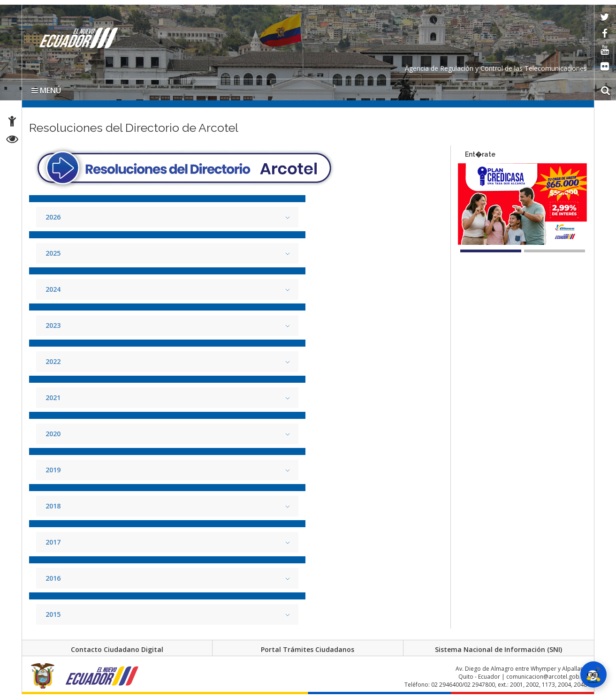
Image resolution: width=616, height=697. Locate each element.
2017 (53, 542)
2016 (53, 578)
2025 (53, 253)
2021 (53, 398)
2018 (53, 506)
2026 (53, 217)
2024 (53, 289)
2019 (53, 470)
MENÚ (46, 91)
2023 (53, 325)
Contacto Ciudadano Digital (117, 649)
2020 (53, 434)
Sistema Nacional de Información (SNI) (498, 649)
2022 (53, 361)
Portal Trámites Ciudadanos (308, 649)
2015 (53, 614)
